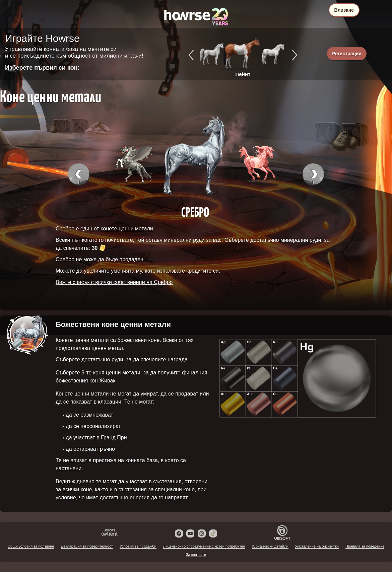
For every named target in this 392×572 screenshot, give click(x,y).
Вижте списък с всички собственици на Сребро (114, 282)
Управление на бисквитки (317, 546)
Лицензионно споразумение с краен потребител (204, 546)
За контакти (196, 555)
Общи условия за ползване (31, 546)
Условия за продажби (138, 546)
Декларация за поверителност (87, 546)
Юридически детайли (270, 546)
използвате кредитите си (188, 271)
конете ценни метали (127, 229)
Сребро (195, 212)
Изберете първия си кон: (42, 68)
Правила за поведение (365, 546)
